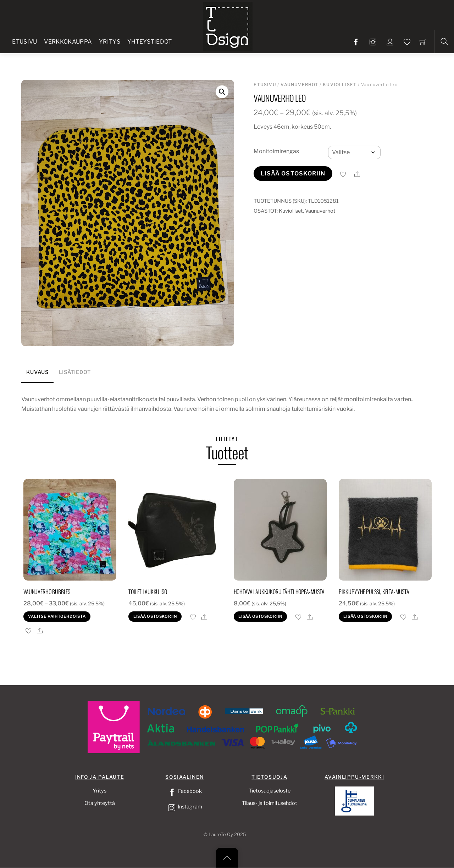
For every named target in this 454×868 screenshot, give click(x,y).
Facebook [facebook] (184, 791)
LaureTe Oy (221, 835)
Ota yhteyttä (100, 803)
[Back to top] (227, 858)
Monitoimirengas (276, 151)
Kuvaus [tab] (37, 372)
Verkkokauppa (68, 42)
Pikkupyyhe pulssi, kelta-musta (374, 592)
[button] (222, 92)
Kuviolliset (340, 85)
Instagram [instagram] (184, 807)
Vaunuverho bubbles (47, 592)
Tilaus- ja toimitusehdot (270, 803)
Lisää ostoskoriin (293, 173)
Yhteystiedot (150, 42)
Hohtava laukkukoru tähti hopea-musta (279, 592)
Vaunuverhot (299, 85)
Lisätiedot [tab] (75, 372)
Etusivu (24, 42)
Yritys (110, 42)
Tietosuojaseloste (270, 791)
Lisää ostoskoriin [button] (155, 616)
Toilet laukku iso (148, 592)
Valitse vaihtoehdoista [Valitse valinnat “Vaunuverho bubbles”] (57, 616)
